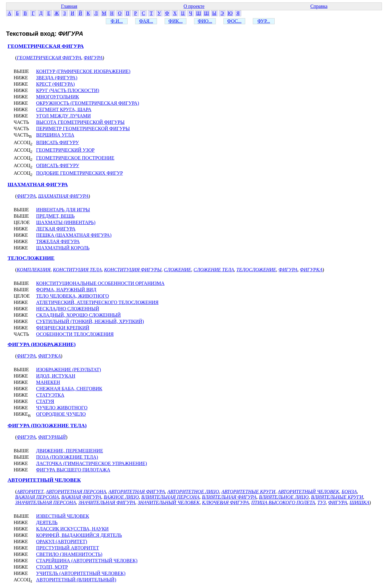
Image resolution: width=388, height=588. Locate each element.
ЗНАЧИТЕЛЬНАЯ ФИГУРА (107, 502)
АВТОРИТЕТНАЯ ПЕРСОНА (76, 492)
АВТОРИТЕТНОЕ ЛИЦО (193, 492)
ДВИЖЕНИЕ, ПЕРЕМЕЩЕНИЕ (70, 451)
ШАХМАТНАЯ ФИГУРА (38, 185)
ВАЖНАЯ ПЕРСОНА (37, 497)
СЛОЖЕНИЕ (178, 270)
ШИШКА (359, 502)
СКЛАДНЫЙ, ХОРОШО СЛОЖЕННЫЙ (78, 315)
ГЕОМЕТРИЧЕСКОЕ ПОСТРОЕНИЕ (75, 158)
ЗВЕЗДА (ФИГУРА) (57, 78)
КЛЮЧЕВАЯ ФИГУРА (226, 502)
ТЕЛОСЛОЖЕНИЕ (31, 258)
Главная (69, 6)
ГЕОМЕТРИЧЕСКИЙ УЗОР (65, 150)
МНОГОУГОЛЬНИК (58, 97)
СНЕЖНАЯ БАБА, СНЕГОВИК (69, 389)
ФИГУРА (93, 58)
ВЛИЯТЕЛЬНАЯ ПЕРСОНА (170, 497)
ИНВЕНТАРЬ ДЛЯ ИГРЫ (63, 210)
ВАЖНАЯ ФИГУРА (81, 497)
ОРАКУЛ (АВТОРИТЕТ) (62, 542)
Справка (319, 6)
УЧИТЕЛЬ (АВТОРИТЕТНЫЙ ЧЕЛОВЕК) (81, 573)
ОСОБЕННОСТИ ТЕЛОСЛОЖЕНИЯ (75, 334)
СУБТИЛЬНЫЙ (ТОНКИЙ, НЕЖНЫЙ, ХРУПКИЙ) (90, 321)
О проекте (194, 6)
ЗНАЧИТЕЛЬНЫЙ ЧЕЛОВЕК (169, 502)
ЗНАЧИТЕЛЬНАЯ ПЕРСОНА (45, 502)
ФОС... (234, 21)
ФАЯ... (146, 21)
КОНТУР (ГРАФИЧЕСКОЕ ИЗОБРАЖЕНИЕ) (83, 71)
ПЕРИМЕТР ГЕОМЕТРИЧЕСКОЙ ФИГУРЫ (83, 129)
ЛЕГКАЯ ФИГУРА (56, 229)
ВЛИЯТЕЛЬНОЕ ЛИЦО (284, 497)
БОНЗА (349, 492)
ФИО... (205, 21)
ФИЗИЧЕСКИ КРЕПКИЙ (63, 328)
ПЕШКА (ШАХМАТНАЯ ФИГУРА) (74, 235)
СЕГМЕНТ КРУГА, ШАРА (64, 109)
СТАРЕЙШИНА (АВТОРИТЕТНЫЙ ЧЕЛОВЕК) (87, 561)
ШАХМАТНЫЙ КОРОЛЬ (63, 248)
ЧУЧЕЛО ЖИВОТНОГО (62, 408)
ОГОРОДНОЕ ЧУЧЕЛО (61, 414)
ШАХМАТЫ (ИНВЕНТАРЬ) (66, 222)
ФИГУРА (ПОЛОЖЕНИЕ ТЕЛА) (47, 426)
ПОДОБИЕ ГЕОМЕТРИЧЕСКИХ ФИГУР (79, 173)
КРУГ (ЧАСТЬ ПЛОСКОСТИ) (68, 90)
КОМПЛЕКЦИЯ (33, 270)
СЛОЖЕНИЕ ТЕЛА (214, 270)
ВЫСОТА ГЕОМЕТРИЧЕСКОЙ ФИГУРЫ (80, 122)
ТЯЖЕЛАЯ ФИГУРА (58, 241)
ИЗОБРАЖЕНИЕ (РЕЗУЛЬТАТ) (69, 370)
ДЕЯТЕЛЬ (47, 522)
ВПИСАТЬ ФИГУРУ (57, 142)
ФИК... (176, 21)
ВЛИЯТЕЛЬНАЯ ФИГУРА (229, 497)
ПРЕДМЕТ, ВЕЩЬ (55, 216)
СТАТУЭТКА (50, 395)
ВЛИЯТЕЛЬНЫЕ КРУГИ (337, 497)
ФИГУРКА (311, 270)
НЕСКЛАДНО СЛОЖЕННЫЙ (68, 309)
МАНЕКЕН (48, 382)
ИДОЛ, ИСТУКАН (56, 376)
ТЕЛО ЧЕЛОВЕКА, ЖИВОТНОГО (72, 296)
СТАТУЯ (45, 401)
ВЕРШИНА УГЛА (55, 135)
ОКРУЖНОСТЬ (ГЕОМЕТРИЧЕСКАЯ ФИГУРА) (88, 103)
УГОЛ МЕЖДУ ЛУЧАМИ (63, 116)
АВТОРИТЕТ (30, 492)
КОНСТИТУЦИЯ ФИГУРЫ (133, 270)
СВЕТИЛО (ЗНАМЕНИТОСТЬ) (69, 554)
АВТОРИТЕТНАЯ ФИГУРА (137, 492)
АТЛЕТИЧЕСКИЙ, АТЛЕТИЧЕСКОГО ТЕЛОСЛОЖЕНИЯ (97, 302)
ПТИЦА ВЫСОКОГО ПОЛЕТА (283, 502)
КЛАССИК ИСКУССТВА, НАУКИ (72, 529)
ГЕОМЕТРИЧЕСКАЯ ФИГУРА (46, 46)
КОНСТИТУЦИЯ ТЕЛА (77, 270)
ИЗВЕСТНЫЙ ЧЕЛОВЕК (63, 516)
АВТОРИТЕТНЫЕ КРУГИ (248, 492)
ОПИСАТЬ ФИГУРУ (58, 165)
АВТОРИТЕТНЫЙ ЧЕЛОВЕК (44, 480)
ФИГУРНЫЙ (52, 437)
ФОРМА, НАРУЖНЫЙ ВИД (66, 290)
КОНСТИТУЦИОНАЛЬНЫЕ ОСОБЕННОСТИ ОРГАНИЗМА (100, 283)
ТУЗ (322, 502)
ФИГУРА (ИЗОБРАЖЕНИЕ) (42, 344)
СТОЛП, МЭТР (52, 567)
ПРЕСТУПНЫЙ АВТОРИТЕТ (68, 548)
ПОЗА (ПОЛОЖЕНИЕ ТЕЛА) (67, 457)
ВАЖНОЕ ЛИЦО (121, 497)
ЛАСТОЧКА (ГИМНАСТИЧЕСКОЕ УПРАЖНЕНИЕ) (92, 463)
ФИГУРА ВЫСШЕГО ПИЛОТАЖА (73, 470)
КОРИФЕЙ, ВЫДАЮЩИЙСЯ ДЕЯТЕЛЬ (79, 535)
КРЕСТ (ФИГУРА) (55, 84)
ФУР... (264, 21)
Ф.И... (117, 21)
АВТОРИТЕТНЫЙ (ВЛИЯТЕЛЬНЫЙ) (76, 580)
